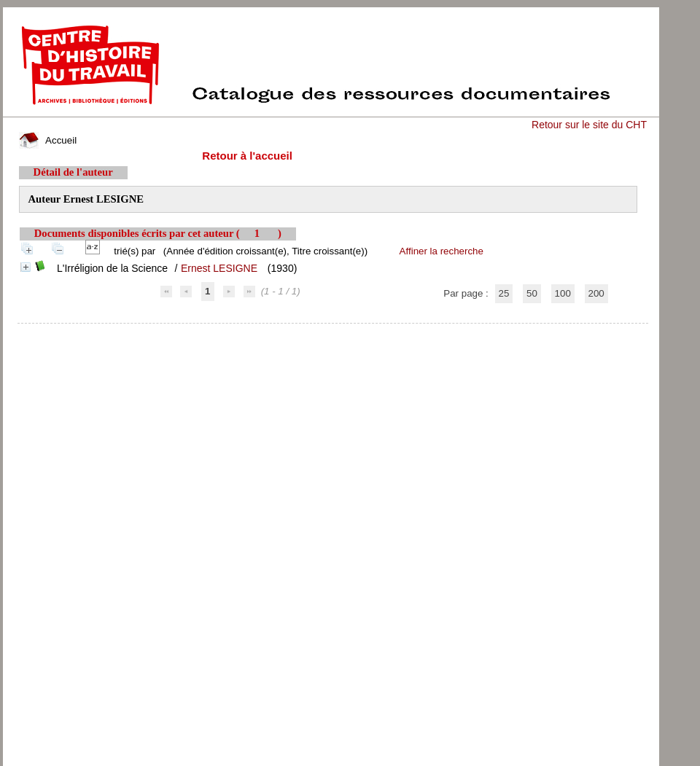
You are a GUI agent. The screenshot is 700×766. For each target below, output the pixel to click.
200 (596, 293)
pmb (332, 333)
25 (504, 293)
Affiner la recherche (442, 251)
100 (563, 293)
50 (532, 293)
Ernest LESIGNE (219, 268)
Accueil (48, 140)
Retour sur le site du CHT (589, 125)
